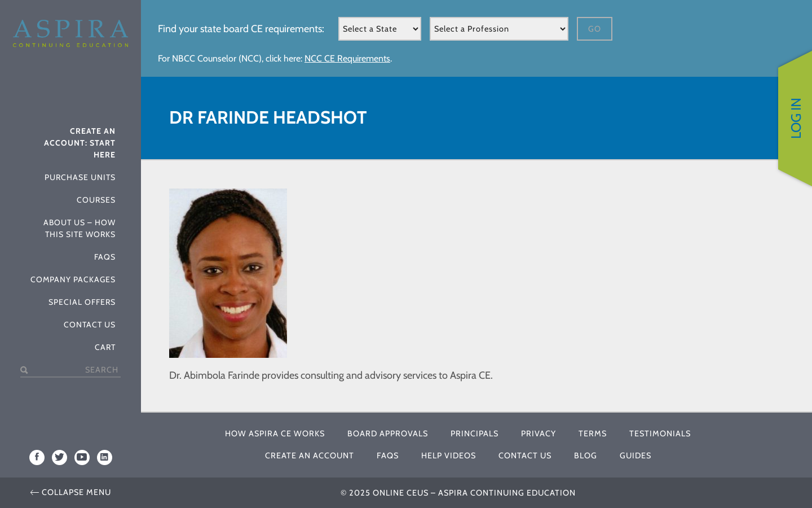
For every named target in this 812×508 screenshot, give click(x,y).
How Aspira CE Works (275, 433)
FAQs (105, 257)
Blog (586, 456)
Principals (475, 433)
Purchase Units (80, 177)
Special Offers (82, 302)
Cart (105, 347)
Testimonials (660, 433)
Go (595, 29)
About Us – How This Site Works (80, 228)
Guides (636, 456)
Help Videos (449, 456)
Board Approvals (388, 433)
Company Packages (73, 279)
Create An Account (310, 456)
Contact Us (90, 325)
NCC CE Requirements (347, 58)
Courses (96, 200)
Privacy (539, 433)
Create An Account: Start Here (80, 143)
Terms (593, 433)
